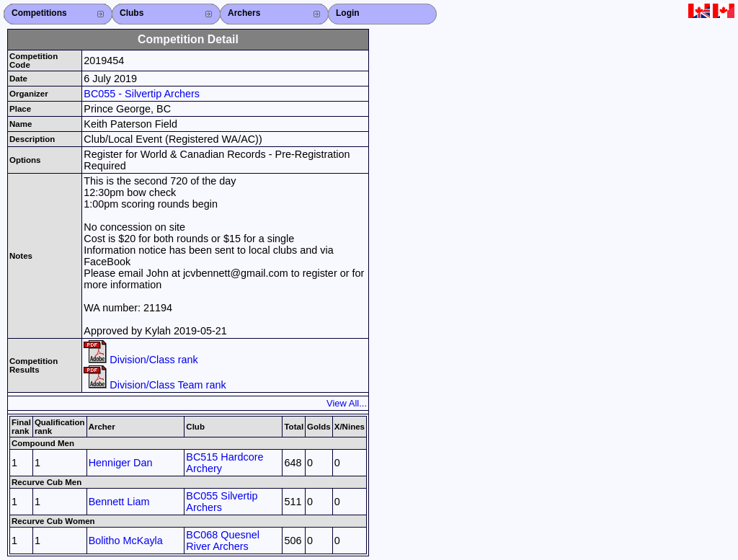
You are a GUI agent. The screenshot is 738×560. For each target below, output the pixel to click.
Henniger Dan (121, 463)
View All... (347, 403)
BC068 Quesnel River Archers (223, 541)
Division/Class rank (141, 360)
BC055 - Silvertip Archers (142, 94)
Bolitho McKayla (126, 541)
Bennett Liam (119, 502)
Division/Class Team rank (155, 385)
